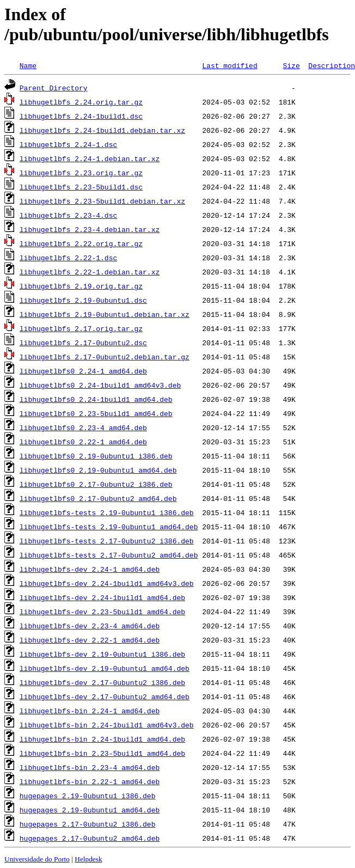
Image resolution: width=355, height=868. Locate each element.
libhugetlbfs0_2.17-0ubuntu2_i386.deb (96, 484)
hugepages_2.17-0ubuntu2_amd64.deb (90, 838)
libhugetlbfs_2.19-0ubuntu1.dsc (83, 300)
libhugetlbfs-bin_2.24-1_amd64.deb (90, 711)
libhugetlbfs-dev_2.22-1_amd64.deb (90, 640)
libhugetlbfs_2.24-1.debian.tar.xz (90, 158)
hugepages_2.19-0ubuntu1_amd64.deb (90, 810)
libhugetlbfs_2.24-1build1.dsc (81, 116)
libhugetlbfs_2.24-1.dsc (68, 144)
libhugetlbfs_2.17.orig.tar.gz (81, 328)
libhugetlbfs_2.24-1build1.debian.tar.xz (102, 130)
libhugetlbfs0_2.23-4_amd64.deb (83, 427)
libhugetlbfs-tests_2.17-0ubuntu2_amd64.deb (109, 555)
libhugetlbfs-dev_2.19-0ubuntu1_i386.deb (102, 654)
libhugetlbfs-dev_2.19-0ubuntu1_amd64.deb (105, 668)
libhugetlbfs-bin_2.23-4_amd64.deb (90, 767)
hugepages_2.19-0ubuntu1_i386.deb (88, 796)
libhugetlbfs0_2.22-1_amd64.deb (83, 442)
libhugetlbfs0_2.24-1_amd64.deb (83, 371)
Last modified (229, 65)
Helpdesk (88, 859)
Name (28, 65)
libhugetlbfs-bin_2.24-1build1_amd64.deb (102, 739)
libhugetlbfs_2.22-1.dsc (68, 258)
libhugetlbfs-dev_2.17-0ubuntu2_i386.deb (102, 682)
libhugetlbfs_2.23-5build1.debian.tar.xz (102, 201)
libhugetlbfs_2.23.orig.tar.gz (81, 173)
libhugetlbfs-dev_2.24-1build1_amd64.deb (102, 597)
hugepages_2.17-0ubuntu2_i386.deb (88, 824)
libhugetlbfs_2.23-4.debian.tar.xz (90, 229)
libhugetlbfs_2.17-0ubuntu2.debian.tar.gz (105, 357)
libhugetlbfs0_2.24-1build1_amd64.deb (96, 399)
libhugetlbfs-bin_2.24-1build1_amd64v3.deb (107, 725)
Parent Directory (54, 88)
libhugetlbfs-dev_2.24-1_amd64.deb (90, 569)
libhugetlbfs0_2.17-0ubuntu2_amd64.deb (98, 498)
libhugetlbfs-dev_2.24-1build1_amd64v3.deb (107, 583)
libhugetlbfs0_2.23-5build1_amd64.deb (96, 413)
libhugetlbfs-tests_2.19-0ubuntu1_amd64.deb (109, 527)
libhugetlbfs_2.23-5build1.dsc (81, 187)
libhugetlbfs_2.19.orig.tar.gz (81, 286)
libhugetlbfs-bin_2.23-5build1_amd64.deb (102, 753)
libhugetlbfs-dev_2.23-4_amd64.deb (90, 626)
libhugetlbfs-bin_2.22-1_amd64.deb (90, 781)
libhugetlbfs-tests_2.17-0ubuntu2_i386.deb (107, 541)
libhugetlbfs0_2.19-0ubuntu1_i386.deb (96, 456)
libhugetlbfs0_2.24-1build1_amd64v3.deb (100, 385)
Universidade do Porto (37, 859)
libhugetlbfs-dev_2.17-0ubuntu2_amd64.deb (105, 696)
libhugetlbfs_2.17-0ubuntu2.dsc (83, 343)
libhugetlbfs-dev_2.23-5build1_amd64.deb (102, 612)
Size (291, 65)
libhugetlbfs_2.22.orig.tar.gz (81, 243)
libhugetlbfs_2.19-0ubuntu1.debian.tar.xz (105, 314)
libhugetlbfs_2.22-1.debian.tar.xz (90, 272)
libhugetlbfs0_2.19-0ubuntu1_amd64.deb (98, 470)
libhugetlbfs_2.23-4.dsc (68, 215)
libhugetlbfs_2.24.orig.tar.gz (81, 102)
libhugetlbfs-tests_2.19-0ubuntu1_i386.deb (107, 512)
